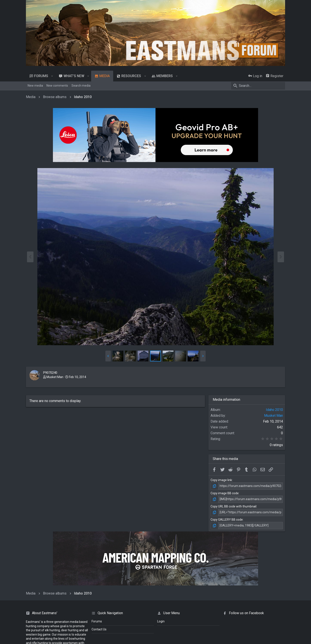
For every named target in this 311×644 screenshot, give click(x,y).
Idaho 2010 (274, 410)
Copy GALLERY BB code (227, 520)
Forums (97, 621)
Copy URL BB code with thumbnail (233, 506)
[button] (52, 76)
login (161, 621)
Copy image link (221, 480)
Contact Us (99, 629)
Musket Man (55, 377)
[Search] (258, 86)
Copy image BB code (225, 493)
